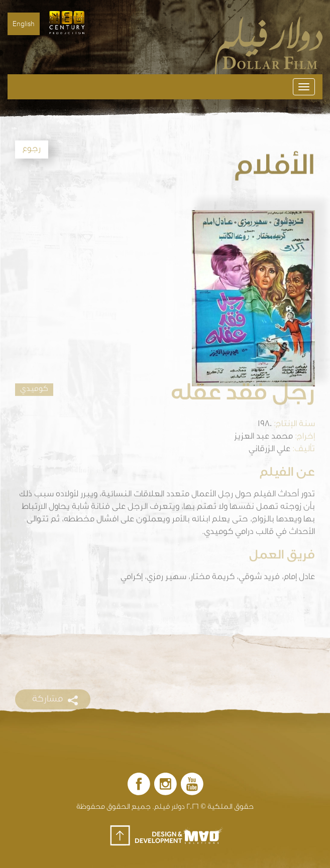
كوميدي (34, 381)
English (24, 24)
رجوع (32, 150)
